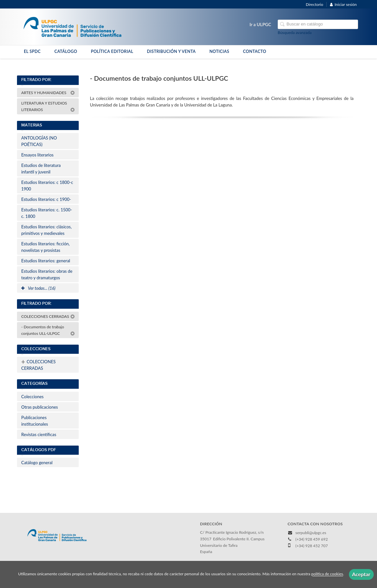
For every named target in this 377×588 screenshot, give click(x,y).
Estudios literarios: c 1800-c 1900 (47, 186)
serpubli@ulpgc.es (311, 533)
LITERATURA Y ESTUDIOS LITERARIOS (48, 106)
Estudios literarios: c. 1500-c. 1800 (47, 213)
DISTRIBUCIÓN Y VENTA (171, 51)
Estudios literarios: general (46, 261)
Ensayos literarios (37, 155)
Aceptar (361, 574)
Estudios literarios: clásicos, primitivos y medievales (46, 230)
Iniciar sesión (343, 4)
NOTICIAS (219, 51)
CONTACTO (255, 51)
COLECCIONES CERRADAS (48, 316)
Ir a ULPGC (260, 24)
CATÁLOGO (66, 51)
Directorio (314, 4)
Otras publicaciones (40, 407)
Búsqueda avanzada (295, 33)
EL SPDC (32, 51)
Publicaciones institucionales (35, 421)
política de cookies (327, 574)
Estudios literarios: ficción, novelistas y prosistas (45, 247)
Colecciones (32, 397)
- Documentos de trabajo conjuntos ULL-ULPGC (48, 330)
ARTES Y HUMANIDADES (48, 93)
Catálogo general (37, 463)
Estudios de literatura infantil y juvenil (41, 169)
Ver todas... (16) (38, 288)
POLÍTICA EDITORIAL (112, 51)
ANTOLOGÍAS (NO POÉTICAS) (39, 141)
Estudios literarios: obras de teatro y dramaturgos (47, 274)
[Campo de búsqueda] (318, 24)
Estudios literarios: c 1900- (46, 199)
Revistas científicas (39, 434)
